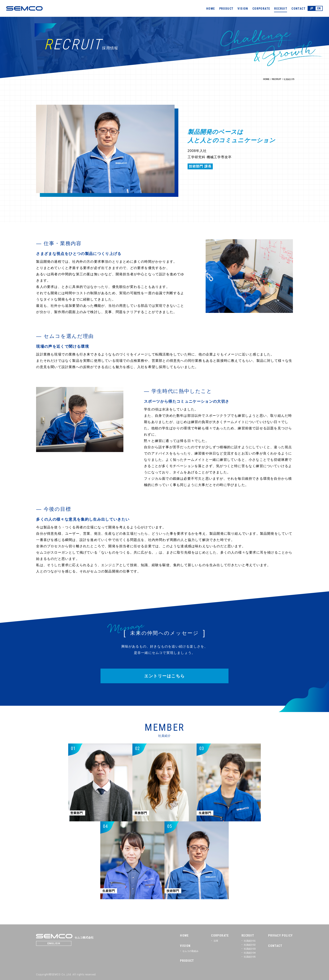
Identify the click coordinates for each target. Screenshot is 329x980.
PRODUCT (226, 9)
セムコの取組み (190, 951)
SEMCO (24, 8)
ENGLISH (54, 943)
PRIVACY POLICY (281, 936)
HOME (211, 9)
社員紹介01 (250, 941)
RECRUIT (281, 9)
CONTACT (298, 9)
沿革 (216, 941)
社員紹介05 (250, 957)
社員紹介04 (250, 953)
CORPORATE (261, 9)
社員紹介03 (250, 949)
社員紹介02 (250, 945)
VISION (243, 9)
